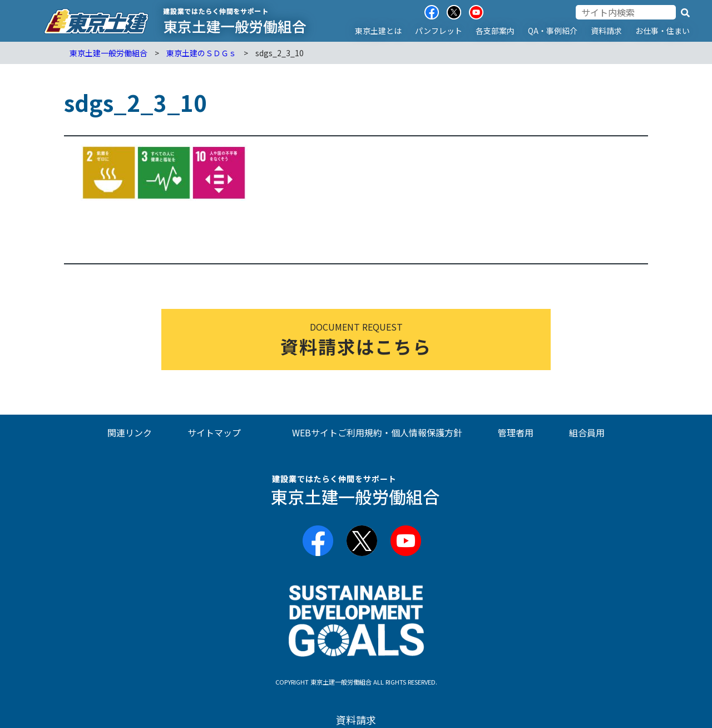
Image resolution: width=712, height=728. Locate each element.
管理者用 (516, 432)
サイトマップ (214, 432)
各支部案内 (495, 31)
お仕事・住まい (662, 31)
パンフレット (439, 31)
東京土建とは (378, 31)
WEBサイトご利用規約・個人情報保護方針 (377, 432)
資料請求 (606, 31)
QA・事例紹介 (553, 31)
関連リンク (130, 432)
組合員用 (587, 432)
